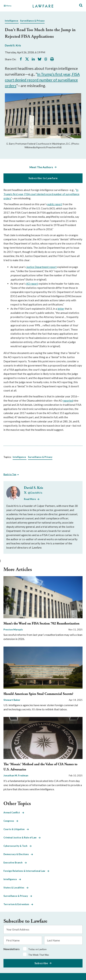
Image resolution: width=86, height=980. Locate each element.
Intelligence (12, 21)
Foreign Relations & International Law (26, 871)
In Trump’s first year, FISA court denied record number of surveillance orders (42, 80)
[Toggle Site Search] (81, 5)
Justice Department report (41, 267)
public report (55, 204)
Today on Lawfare (37, 949)
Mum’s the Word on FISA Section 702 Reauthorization (41, 624)
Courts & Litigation (16, 829)
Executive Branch (15, 863)
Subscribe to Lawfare (43, 178)
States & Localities (16, 888)
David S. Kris (13, 45)
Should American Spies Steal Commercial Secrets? (38, 694)
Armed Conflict (14, 812)
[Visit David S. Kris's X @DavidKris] (33, 493)
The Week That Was (39, 955)
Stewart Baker (12, 700)
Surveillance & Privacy (32, 21)
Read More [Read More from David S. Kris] (30, 499)
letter (61, 309)
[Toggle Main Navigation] (16, 6)
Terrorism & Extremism (18, 904)
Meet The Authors (41, 167)
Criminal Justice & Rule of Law (22, 838)
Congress (11, 821)
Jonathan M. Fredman (16, 775)
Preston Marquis (13, 629)
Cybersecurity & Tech (18, 846)
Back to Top (10, 474)
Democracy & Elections (18, 854)
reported (68, 401)
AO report (32, 284)
